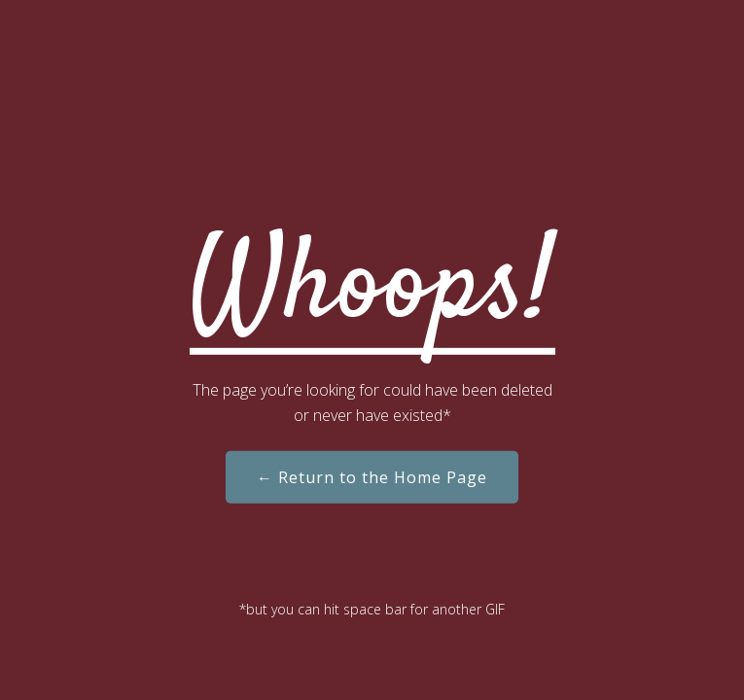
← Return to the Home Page (372, 477)
